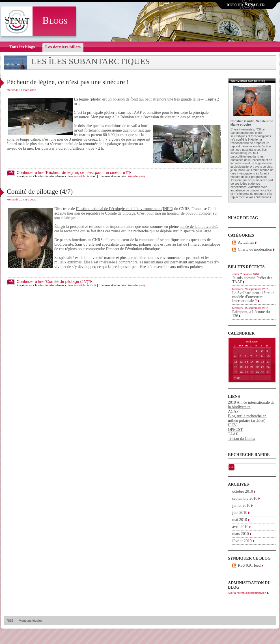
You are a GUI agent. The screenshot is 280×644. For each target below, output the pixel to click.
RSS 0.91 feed (249, 565)
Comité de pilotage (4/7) (40, 191)
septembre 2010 (245, 498)
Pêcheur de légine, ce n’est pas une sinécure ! (68, 82)
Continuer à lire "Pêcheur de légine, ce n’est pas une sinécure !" (73, 173)
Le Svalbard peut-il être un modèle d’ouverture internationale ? (253, 297)
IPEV (232, 425)
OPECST (235, 430)
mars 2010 (241, 534)
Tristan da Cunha (242, 439)
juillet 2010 (241, 506)
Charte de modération (255, 249)
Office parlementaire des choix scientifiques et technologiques (251, 133)
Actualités (79, 176)
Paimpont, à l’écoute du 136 (251, 314)
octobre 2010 (243, 491)
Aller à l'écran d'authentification (247, 593)
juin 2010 (240, 513)
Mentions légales (31, 621)
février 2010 (242, 541)
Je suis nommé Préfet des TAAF (252, 280)
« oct (237, 378)
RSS (10, 621)
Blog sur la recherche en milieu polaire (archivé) (247, 418)
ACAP (233, 411)
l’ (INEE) (124, 209)
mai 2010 (240, 520)
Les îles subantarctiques (91, 61)
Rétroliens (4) (136, 176)
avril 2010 (240, 527)
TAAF (233, 434)
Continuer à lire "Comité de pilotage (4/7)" (53, 281)
